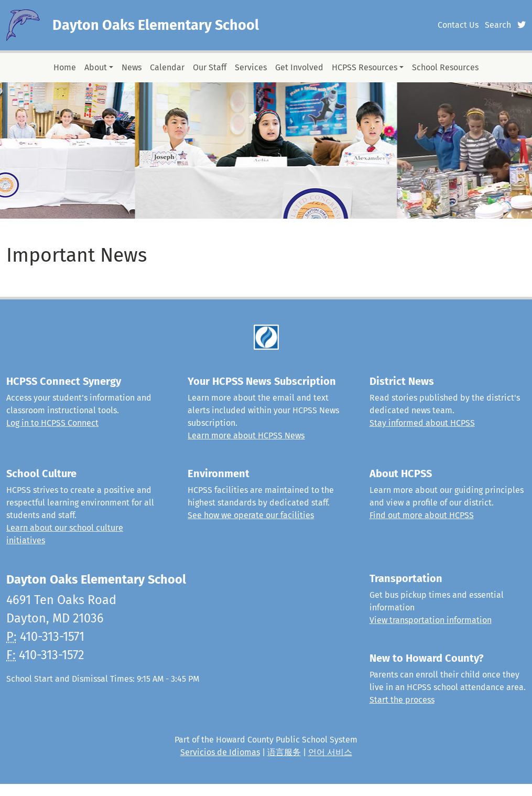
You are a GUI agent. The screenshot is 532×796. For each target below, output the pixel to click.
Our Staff (210, 67)
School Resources (445, 67)
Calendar (167, 67)
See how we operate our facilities (251, 515)
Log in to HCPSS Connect (52, 423)
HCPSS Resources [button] (365, 67)
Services (251, 67)
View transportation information (431, 620)
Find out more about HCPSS (422, 515)
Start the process (402, 700)
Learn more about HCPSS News (246, 435)
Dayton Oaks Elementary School (156, 25)
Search (498, 25)
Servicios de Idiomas (220, 752)
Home (65, 67)
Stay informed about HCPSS (422, 423)
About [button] (96, 67)
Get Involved (299, 67)
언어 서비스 (330, 752)
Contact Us (458, 25)
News (132, 67)
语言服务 (284, 752)
